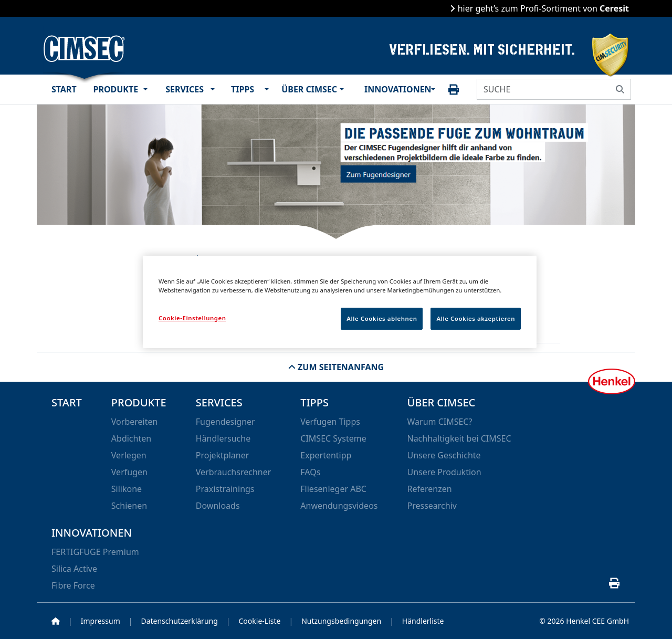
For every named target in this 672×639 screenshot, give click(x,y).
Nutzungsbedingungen (341, 621)
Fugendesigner (225, 422)
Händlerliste (423, 621)
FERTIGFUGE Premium (95, 552)
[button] (148, 89)
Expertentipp (326, 455)
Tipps (243, 89)
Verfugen (129, 472)
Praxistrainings (225, 489)
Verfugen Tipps (330, 422)
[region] (340, 302)
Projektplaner (223, 455)
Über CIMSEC (309, 89)
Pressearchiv (432, 506)
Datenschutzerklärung (179, 621)
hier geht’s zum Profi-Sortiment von (542, 8)
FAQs (310, 472)
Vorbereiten (135, 422)
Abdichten (131, 438)
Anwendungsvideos (339, 506)
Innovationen (396, 89)
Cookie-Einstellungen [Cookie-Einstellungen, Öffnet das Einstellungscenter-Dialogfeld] (192, 318)
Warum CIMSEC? (439, 422)
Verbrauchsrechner (234, 472)
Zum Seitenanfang (340, 367)
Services (185, 89)
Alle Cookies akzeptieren (476, 318)
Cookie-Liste (260, 621)
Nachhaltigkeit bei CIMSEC (459, 438)
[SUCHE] (543, 89)
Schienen (129, 506)
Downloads (218, 506)
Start (64, 89)
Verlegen (129, 455)
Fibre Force (73, 585)
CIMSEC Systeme (333, 438)
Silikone (127, 489)
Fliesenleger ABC (333, 489)
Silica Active (74, 569)
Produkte (116, 89)
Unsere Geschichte (444, 455)
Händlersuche (223, 438)
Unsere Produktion (444, 472)
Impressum (101, 621)
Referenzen (429, 489)
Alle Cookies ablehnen (382, 318)
